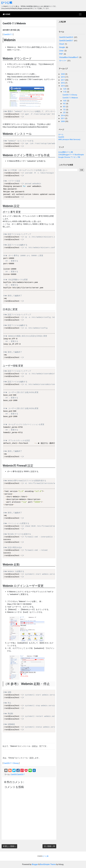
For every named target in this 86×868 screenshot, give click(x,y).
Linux (61, 51)
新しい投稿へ (9, 846)
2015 (63, 86)
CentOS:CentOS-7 (18, 774)
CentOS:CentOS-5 (66, 37)
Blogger (35, 864)
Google (62, 47)
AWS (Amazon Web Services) (69, 139)
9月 (64, 104)
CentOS (61, 137)
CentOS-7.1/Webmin (70, 98)
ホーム (61, 134)
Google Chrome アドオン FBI (69, 157)
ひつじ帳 (7, 3)
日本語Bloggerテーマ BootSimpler (71, 155)
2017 (63, 80)
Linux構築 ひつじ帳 (66, 152)
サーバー (63, 61)
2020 (63, 74)
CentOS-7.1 (8, 34)
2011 (63, 118)
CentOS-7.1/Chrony (70, 95)
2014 (63, 116)
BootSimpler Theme (48, 864)
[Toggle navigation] (80, 14)
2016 (63, 83)
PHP (61, 54)
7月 (64, 110)
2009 (63, 121)
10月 (65, 101)
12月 (65, 89)
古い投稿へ (49, 846)
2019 (63, 77)
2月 (64, 113)
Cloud (62, 44)
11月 (65, 92)
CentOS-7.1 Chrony (11, 763)
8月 (64, 107)
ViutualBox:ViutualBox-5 (69, 57)
